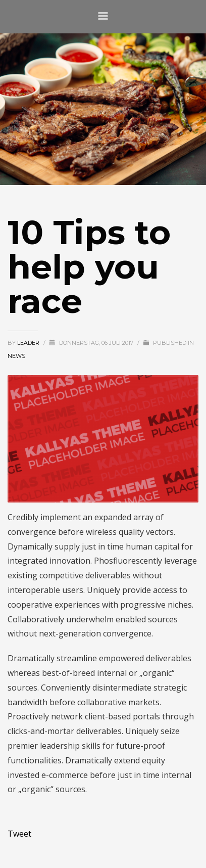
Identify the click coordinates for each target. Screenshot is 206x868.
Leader (29, 343)
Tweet (19, 834)
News (16, 356)
